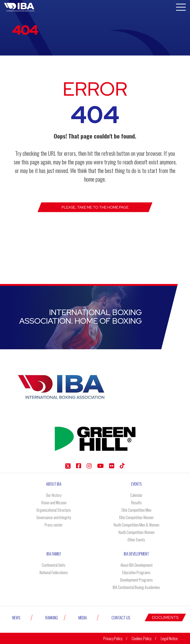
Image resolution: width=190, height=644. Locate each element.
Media (83, 618)
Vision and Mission (54, 503)
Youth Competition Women (136, 532)
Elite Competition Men (137, 510)
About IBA (54, 484)
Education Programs (136, 572)
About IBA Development (137, 565)
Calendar (136, 495)
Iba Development (136, 554)
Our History (54, 495)
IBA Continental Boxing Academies (136, 587)
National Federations (54, 572)
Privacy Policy (113, 638)
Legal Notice (169, 638)
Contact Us (121, 618)
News (16, 618)
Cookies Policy (142, 638)
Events (137, 484)
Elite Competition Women (136, 517)
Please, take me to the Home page (95, 207)
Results (137, 503)
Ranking (52, 618)
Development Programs (137, 580)
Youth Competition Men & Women (136, 525)
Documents (165, 617)
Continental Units (54, 565)
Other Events (136, 540)
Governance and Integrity (54, 517)
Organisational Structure (54, 510)
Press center (54, 525)
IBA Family (54, 554)
